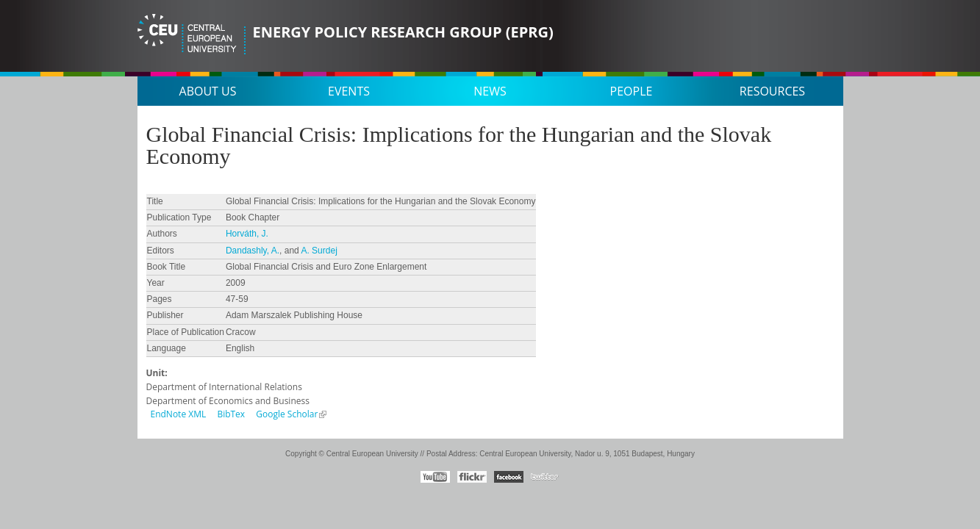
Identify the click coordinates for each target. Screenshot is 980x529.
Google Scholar (287, 414)
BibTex (231, 414)
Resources (772, 91)
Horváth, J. (247, 234)
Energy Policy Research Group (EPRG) (403, 32)
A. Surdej (319, 251)
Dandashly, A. (253, 251)
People (632, 91)
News (490, 91)
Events (349, 91)
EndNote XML (179, 414)
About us (208, 91)
